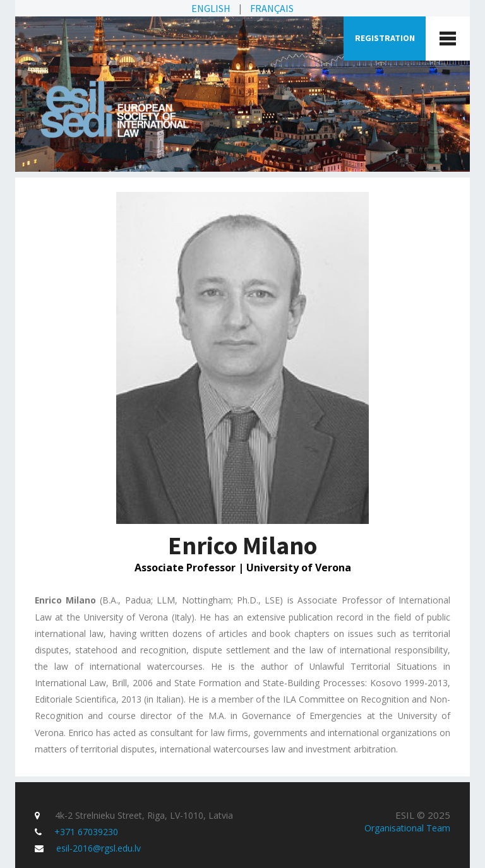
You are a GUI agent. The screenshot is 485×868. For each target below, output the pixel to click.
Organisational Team (407, 828)
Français (272, 8)
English (211, 8)
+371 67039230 (86, 832)
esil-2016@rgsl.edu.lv (99, 848)
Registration (385, 38)
